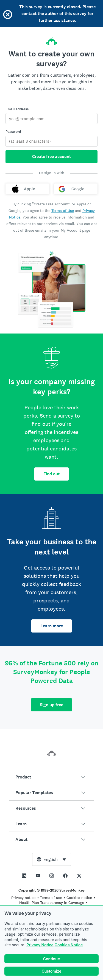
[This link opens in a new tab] (24, 876)
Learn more (52, 626)
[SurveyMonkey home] (52, 40)
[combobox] (52, 859)
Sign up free (51, 705)
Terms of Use (63, 211)
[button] (51, 777)
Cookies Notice (69, 945)
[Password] (51, 141)
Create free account (51, 156)
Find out (51, 474)
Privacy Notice (40, 945)
